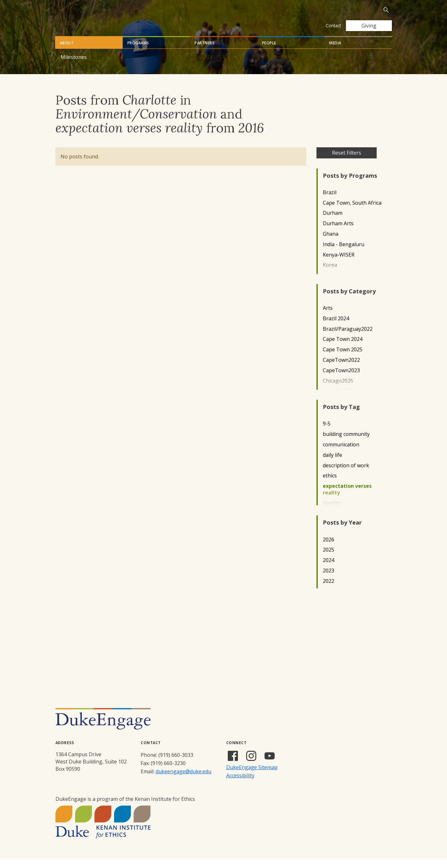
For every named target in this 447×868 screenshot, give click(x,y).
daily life (332, 465)
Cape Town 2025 (343, 359)
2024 (329, 570)
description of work (346, 475)
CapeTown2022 (341, 370)
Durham (333, 223)
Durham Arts (338, 233)
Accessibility (240, 785)
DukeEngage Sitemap (252, 777)
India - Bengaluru (344, 254)
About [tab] (67, 52)
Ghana (331, 243)
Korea (330, 274)
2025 (329, 559)
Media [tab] (335, 52)
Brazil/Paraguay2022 (348, 338)
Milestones (74, 67)
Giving (369, 26)
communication (341, 454)
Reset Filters (347, 162)
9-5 (327, 433)
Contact (333, 26)
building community (346, 444)
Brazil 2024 (336, 328)
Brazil (330, 202)
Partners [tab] (204, 52)
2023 (329, 580)
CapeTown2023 (341, 380)
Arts (328, 318)
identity (332, 513)
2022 (329, 591)
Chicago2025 (338, 390)
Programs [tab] (138, 52)
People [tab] (269, 52)
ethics (330, 485)
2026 (329, 549)
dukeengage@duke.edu (183, 781)
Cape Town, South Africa (352, 212)
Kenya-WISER (339, 264)
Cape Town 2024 (343, 349)
